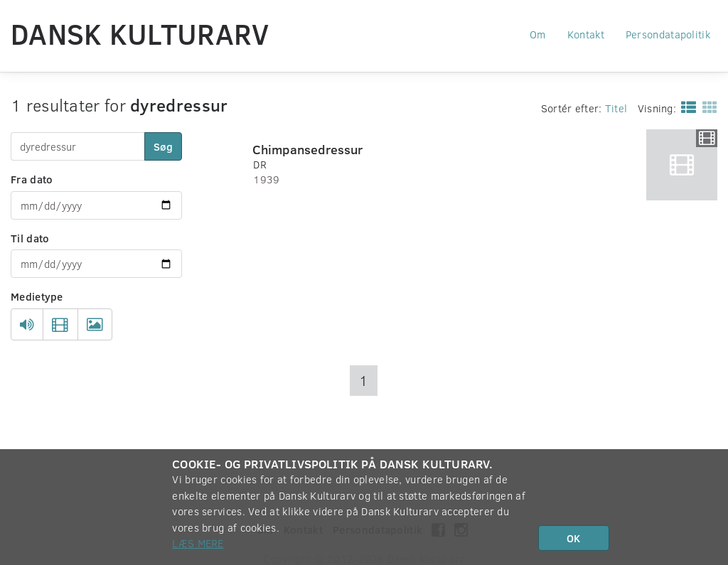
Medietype (37, 296)
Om (538, 34)
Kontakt (586, 34)
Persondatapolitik (668, 34)
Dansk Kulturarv (140, 33)
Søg (163, 146)
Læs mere (198, 543)
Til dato (30, 238)
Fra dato (32, 179)
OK (573, 538)
